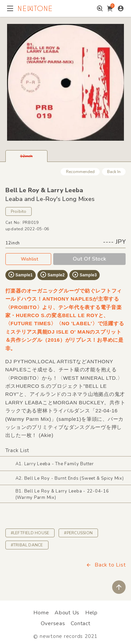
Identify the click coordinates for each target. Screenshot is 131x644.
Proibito (19, 211)
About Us (67, 613)
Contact (80, 623)
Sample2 (52, 275)
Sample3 (84, 275)
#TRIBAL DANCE (27, 545)
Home (41, 613)
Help (91, 613)
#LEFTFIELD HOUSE (30, 533)
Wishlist (28, 259)
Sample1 (20, 275)
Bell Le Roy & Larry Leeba (44, 190)
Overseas (53, 623)
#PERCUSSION (78, 533)
